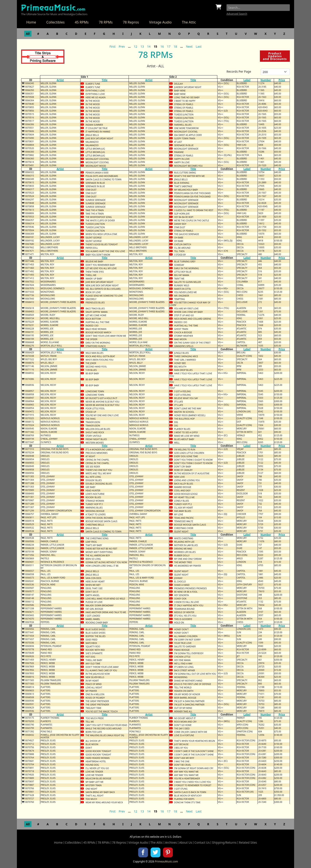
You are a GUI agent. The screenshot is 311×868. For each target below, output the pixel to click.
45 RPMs (82, 22)
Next (189, 46)
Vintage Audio (160, 22)
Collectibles (56, 22)
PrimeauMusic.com (166, 861)
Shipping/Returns (224, 843)
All (28, 34)
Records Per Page (239, 71)
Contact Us (202, 843)
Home (31, 22)
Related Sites (248, 843)
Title (105, 80)
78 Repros (131, 22)
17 (169, 46)
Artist (60, 80)
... (129, 46)
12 (136, 46)
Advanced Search (237, 14)
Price (282, 80)
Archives (171, 843)
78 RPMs (106, 22)
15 (155, 46)
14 (149, 46)
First (113, 46)
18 (175, 46)
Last (199, 46)
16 (162, 46)
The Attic (189, 22)
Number (266, 80)
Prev (122, 46)
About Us (186, 843)
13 (142, 46)
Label (247, 80)
